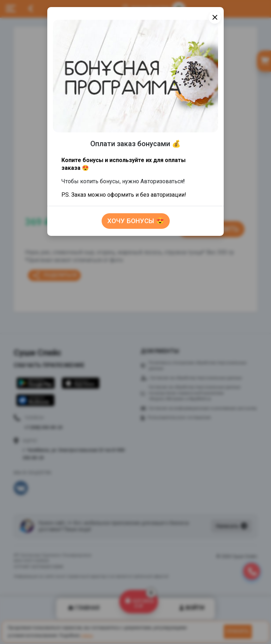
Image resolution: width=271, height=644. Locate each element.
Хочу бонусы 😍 (136, 221)
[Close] (215, 17)
